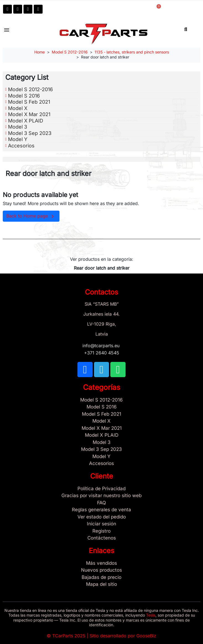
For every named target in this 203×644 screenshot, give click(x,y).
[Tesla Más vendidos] (101, 563)
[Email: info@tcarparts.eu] (38, 9)
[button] (186, 29)
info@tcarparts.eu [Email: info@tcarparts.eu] (102, 346)
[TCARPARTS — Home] (103, 34)
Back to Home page (31, 216)
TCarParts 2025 (69, 636)
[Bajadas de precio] (101, 577)
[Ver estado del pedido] (101, 517)
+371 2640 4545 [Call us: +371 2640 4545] (102, 353)
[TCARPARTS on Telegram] (18, 9)
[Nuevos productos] (101, 570)
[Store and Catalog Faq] (101, 503)
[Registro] (101, 531)
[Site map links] (101, 584)
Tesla (151, 615)
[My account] (116, 9)
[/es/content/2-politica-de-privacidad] (101, 489)
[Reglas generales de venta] (101, 510)
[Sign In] (101, 524)
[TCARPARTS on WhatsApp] (28, 9)
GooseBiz (146, 636)
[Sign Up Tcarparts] (101, 538)
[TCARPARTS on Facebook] (7, 9)
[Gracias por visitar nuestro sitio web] (101, 496)
